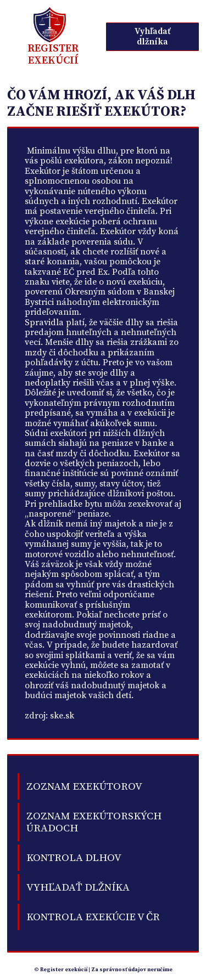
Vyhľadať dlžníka (152, 36)
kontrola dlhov (74, 858)
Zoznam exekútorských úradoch (94, 822)
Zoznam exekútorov (84, 786)
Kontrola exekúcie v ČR (93, 917)
